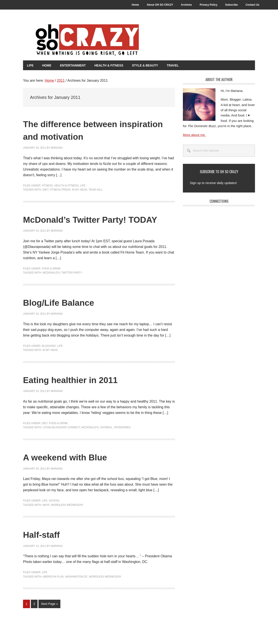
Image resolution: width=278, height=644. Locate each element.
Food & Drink (51, 281)
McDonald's (51, 285)
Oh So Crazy (99, 41)
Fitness (47, 185)
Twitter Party (72, 285)
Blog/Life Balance (67, 314)
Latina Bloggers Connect (61, 440)
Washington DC (76, 589)
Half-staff (46, 547)
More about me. (194, 135)
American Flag (53, 589)
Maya (46, 517)
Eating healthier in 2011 (81, 392)
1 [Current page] (28, 617)
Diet (45, 189)
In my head (79, 189)
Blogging (49, 358)
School (54, 513)
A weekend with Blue (75, 469)
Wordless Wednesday (67, 517)
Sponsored (122, 440)
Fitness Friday (60, 189)
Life (83, 185)
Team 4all (96, 189)
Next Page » (49, 617)
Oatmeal (106, 440)
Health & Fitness (66, 185)
